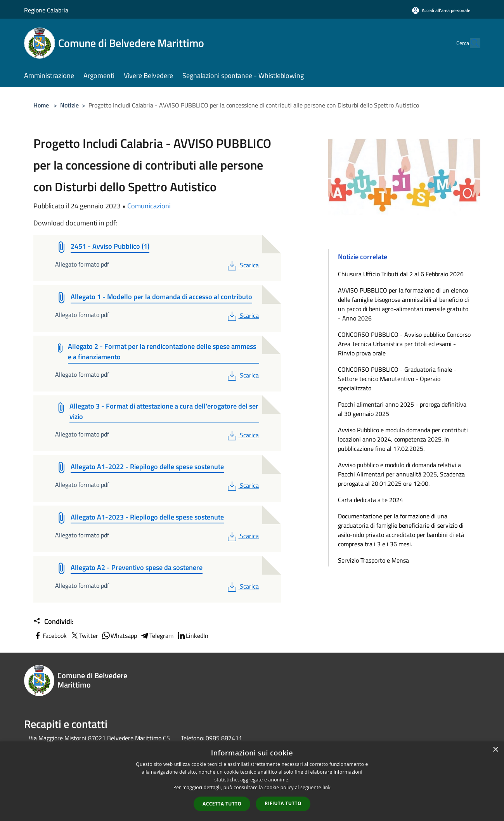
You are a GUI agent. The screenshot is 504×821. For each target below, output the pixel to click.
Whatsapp (119, 636)
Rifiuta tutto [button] (283, 803)
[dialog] (252, 781)
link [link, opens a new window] (326, 787)
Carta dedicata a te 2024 (371, 500)
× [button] (495, 750)
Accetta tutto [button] (222, 804)
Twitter (84, 636)
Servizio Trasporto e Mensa (373, 560)
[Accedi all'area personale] (441, 10)
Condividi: (53, 622)
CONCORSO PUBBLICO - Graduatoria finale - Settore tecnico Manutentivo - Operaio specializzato (397, 379)
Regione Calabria (46, 10)
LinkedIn (192, 636)
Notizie (69, 105)
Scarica (242, 265)
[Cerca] (471, 43)
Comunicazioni (149, 206)
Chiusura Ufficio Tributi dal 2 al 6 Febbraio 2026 (401, 274)
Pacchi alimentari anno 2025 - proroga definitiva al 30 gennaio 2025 (402, 409)
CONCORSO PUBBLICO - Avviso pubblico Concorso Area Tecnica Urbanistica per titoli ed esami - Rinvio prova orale (404, 344)
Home (41, 105)
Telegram (157, 636)
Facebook (50, 636)
